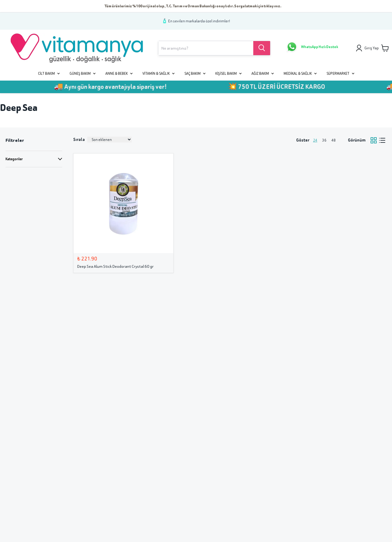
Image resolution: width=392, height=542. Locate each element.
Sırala (79, 140)
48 (334, 140)
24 (315, 140)
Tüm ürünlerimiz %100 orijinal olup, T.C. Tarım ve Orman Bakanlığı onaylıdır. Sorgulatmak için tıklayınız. (193, 6)
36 (324, 140)
